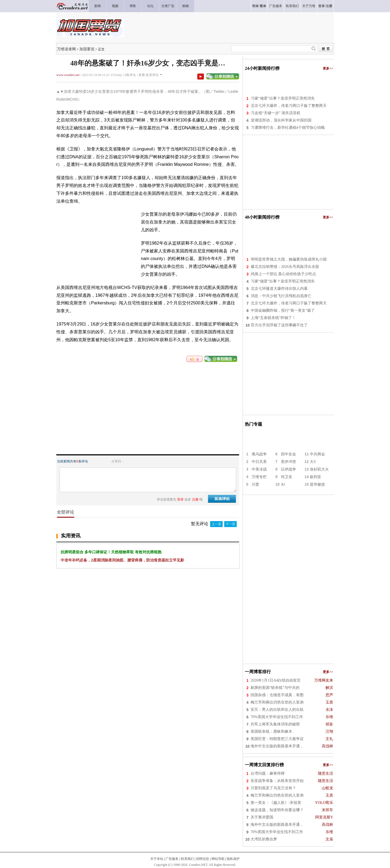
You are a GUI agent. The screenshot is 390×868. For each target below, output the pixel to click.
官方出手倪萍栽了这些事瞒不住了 (279, 325)
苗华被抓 (317, 484)
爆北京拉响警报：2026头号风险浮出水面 (285, 267)
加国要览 (87, 49)
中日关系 (259, 462)
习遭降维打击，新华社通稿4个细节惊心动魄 (288, 128)
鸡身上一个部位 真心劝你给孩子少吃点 (284, 274)
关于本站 (157, 859)
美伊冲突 (288, 462)
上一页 (216, 524)
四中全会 (288, 454)
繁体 (263, 6)
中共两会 (317, 454)
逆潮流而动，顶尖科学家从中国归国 (281, 120)
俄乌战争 (259, 454)
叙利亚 (316, 477)
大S (313, 462)
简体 (255, 6)
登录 (321, 6)
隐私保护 (233, 859)
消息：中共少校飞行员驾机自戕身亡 (281, 296)
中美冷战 (259, 469)
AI (283, 484)
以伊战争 (288, 469)
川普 (255, 484)
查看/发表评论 (149, 75)
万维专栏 (259, 477)
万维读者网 (66, 49)
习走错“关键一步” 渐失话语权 (276, 113)
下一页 (230, 524)
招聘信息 (203, 859)
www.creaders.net (68, 75)
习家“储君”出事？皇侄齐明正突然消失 (283, 98)
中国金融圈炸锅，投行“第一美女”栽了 (283, 310)
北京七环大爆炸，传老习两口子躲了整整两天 (289, 106)
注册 (329, 6)
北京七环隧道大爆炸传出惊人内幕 (279, 289)
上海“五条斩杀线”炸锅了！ (273, 318)
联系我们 (187, 859)
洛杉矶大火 (319, 469)
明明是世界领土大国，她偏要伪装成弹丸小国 (289, 259)
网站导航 (218, 859)
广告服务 (172, 859)
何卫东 (287, 477)
